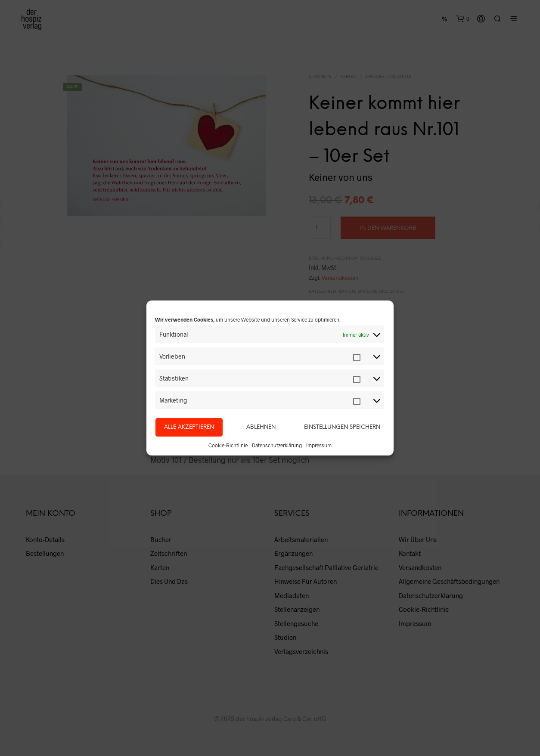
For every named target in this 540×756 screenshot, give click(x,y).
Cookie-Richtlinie (228, 445)
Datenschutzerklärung (277, 445)
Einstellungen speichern (342, 427)
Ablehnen (261, 427)
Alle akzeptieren (189, 427)
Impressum (319, 445)
